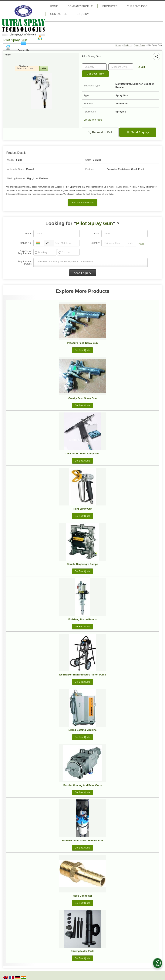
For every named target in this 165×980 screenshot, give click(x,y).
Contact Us (23, 50)
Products (110, 6)
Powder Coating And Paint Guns (82, 785)
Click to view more (93, 120)
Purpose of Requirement (25, 252)
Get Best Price (95, 74)
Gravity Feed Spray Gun (82, 398)
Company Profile (80, 6)
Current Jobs (137, 6)
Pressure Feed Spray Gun (82, 343)
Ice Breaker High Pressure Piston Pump (82, 675)
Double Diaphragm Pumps (83, 564)
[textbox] (121, 67)
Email (97, 233)
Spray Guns (139, 45)
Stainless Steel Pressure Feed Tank (82, 840)
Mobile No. (26, 243)
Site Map (23, 66)
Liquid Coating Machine (83, 730)
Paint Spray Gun (83, 509)
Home (8, 55)
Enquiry (83, 14)
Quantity (95, 243)
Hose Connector (82, 896)
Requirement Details (25, 263)
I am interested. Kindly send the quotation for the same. (91, 263)
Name (28, 233)
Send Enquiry (138, 132)
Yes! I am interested (82, 203)
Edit (141, 67)
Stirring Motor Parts (82, 951)
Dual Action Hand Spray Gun (82, 453)
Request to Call (100, 132)
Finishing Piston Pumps (82, 619)
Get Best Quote (83, 350)
